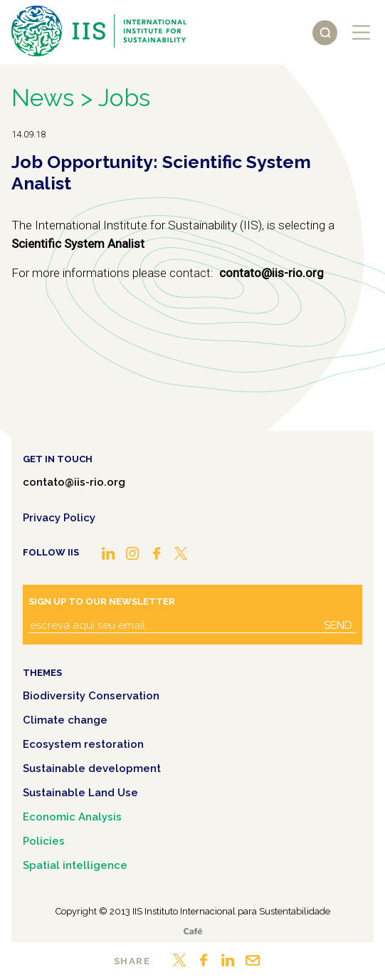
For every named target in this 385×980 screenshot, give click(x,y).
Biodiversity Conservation (91, 696)
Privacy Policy (59, 518)
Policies (44, 841)
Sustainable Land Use (80, 793)
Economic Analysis (72, 817)
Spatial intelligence (75, 865)
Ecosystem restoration (83, 744)
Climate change (65, 720)
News (43, 98)
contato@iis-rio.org (74, 482)
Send (338, 625)
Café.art (193, 931)
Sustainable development (92, 768)
